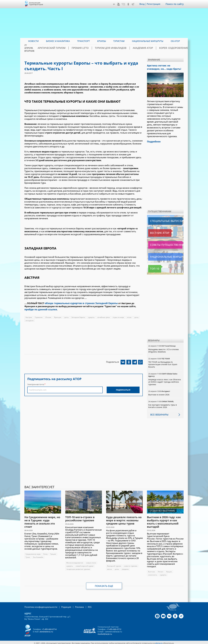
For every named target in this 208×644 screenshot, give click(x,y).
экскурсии (30, 320)
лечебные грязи (104, 316)
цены (136, 316)
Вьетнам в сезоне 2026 (159, 393)
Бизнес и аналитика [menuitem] (58, 41)
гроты (66, 316)
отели (129, 316)
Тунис (28, 556)
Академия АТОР (145, 48)
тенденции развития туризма (78, 568)
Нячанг (161, 570)
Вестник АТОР (156, 232)
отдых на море (118, 316)
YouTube (120, 4)
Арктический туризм (68, 48)
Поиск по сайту (175, 4)
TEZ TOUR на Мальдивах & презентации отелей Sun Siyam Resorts (163, 363)
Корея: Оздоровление (171, 48)
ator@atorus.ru (46, 630)
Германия (39, 316)
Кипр (45, 553)
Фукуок (169, 570)
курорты (91, 316)
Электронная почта (36, 383)
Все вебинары (158, 413)
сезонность (153, 574)
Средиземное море (33, 553)
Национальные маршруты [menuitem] (148, 41)
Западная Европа (78, 316)
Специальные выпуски (160, 220)
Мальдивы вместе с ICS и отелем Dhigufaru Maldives (163, 349)
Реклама (74, 606)
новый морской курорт (85, 565)
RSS (83, 606)
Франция (58, 316)
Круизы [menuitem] (102, 41)
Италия (48, 316)
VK (125, 4)
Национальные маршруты (162, 256)
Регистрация (155, 4)
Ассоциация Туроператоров (36, 4)
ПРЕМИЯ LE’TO (93, 48)
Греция (53, 553)
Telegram (135, 4)
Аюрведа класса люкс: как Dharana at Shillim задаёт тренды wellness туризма (165, 381)
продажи (125, 568)
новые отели (91, 562)
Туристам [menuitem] (119, 41)
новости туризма (131, 565)
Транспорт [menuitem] (84, 41)
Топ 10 (152, 267)
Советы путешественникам (163, 244)
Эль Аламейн (38, 556)
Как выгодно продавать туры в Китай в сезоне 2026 (162, 405)
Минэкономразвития (75, 562)
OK (130, 4)
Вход (144, 4)
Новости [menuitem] (33, 41)
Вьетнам (151, 570)
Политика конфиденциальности (39, 606)
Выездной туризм (114, 565)
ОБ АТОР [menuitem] (175, 41)
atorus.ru (159, 642)
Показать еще (104, 585)
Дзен (116, 4)
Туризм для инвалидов (118, 48)
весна (110, 568)
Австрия (29, 316)
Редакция (62, 606)
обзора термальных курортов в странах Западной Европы (77, 303)
